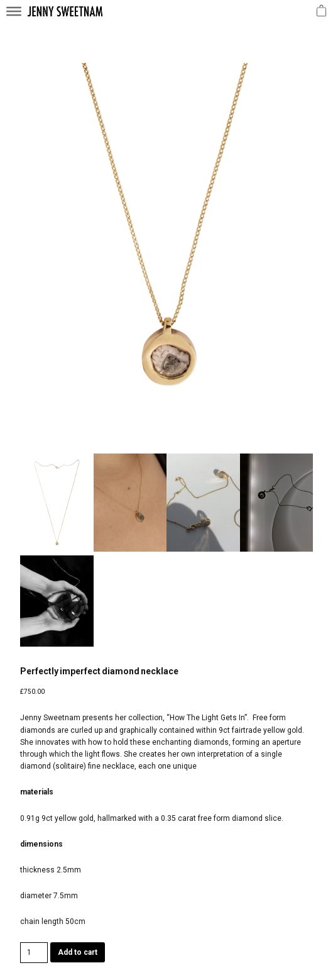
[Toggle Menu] (14, 11)
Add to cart (78, 952)
